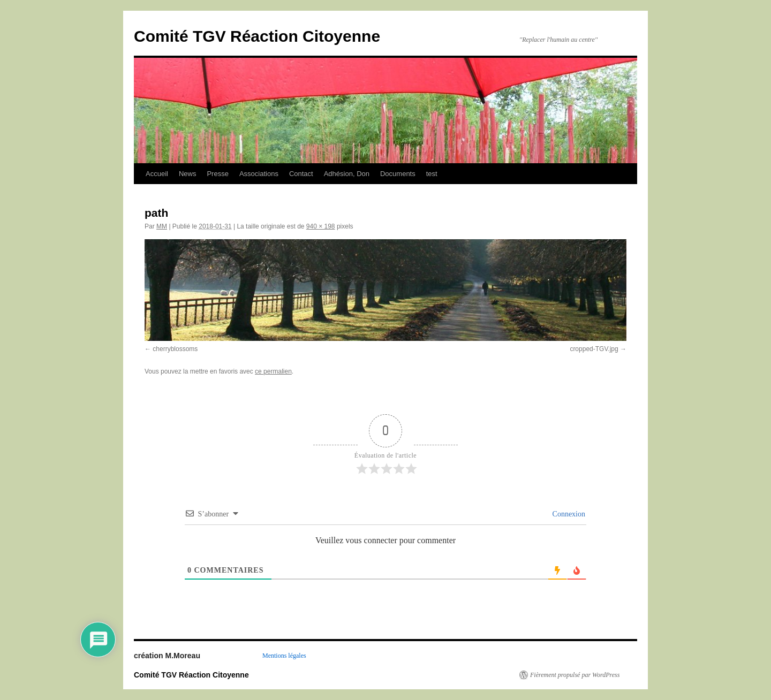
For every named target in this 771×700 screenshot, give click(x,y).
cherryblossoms (175, 349)
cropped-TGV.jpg (594, 349)
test (432, 174)
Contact (301, 174)
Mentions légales (284, 656)
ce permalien (273, 371)
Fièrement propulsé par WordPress (575, 675)
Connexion (568, 514)
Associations (259, 174)
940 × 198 (321, 226)
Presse (217, 174)
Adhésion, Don (347, 174)
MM (162, 226)
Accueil (157, 174)
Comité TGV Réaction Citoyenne (257, 36)
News (188, 174)
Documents (398, 174)
